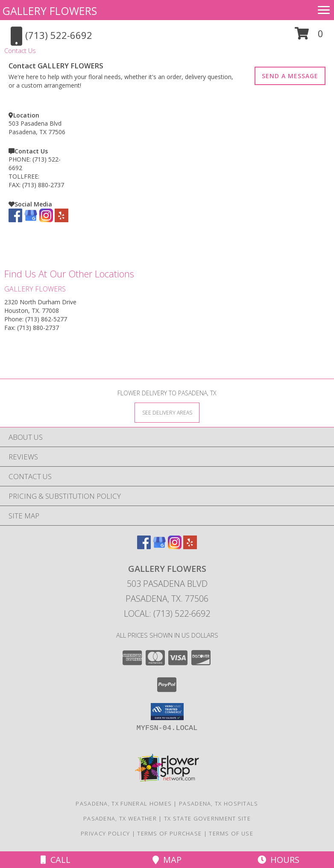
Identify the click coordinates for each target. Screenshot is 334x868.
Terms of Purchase (169, 833)
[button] (309, 37)
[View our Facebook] (15, 220)
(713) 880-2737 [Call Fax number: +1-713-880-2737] (38, 328)
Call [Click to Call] (56, 860)
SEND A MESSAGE (290, 76)
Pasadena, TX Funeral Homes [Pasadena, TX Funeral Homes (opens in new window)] (124, 803)
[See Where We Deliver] (167, 412)
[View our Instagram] (46, 220)
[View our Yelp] (62, 220)
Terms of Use (231, 833)
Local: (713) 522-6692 (167, 613)
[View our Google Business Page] (31, 220)
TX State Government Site (207, 818)
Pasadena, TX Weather (120, 818)
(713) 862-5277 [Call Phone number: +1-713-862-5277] (46, 319)
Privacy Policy (105, 833)
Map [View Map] (167, 860)
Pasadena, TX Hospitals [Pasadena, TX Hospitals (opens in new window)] (219, 803)
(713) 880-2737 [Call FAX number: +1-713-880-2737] (43, 185)
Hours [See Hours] (278, 860)
